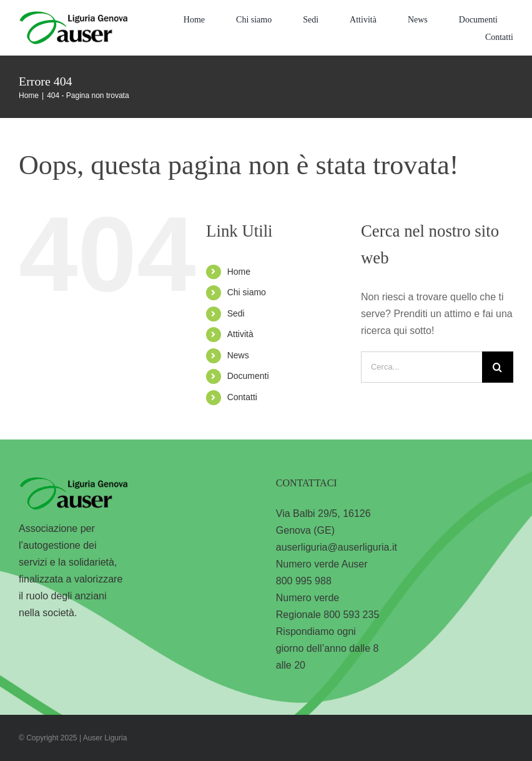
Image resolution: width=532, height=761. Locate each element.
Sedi (236, 313)
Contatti (242, 397)
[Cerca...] (421, 367)
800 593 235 (351, 615)
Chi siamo (247, 292)
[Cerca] (498, 367)
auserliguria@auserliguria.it (337, 547)
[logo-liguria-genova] (73, 16)
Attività (240, 334)
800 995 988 (304, 581)
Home (239, 272)
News (238, 355)
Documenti (248, 376)
